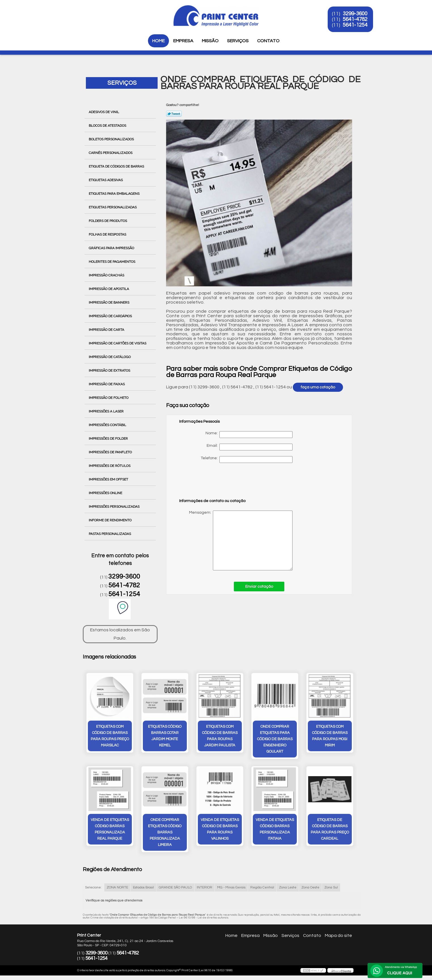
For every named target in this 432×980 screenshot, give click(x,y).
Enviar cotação (259, 587)
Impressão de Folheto (109, 398)
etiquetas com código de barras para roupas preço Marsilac (110, 736)
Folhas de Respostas (108, 234)
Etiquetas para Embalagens (115, 194)
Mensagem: (236, 540)
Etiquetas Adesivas (106, 180)
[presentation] (215, 483)
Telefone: (247, 460)
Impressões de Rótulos (110, 466)
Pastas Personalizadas (110, 534)
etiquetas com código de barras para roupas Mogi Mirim (330, 736)
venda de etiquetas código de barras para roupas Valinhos (220, 829)
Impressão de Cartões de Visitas (118, 343)
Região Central (262, 887)
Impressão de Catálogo (110, 357)
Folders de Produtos (108, 221)
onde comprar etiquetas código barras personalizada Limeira (165, 832)
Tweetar (174, 114)
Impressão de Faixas (107, 384)
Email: (250, 447)
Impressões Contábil (108, 425)
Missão (210, 41)
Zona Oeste (310, 887)
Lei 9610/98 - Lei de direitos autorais (204, 918)
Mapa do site (338, 935)
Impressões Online (106, 493)
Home (158, 41)
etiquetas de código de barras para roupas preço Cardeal (330, 829)
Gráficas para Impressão (112, 248)
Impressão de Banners (109, 302)
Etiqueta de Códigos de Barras (117, 166)
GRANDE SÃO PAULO (175, 887)
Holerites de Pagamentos (112, 262)
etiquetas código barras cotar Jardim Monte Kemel (165, 736)
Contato (268, 41)
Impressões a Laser (107, 411)
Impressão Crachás (107, 275)
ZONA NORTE (117, 887)
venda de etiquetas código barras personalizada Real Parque (110, 829)
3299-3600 (355, 14)
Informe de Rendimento (111, 520)
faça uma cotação (318, 387)
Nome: (249, 435)
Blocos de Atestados (108, 126)
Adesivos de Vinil (104, 112)
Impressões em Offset (109, 479)
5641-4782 (355, 19)
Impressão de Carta (107, 330)
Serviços (238, 41)
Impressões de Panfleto (111, 452)
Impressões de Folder (109, 439)
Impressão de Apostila (109, 289)
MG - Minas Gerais (231, 887)
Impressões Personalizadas (115, 507)
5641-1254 (355, 25)
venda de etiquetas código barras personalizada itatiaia (275, 829)
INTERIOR (205, 887)
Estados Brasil (143, 887)
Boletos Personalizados (112, 139)
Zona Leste (288, 887)
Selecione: (93, 887)
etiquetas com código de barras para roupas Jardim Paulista (220, 736)
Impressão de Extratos (110, 371)
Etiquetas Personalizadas (113, 207)
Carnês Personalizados (111, 153)
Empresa (183, 41)
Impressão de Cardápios (111, 316)
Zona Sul (331, 887)
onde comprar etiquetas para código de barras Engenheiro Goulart (275, 739)
